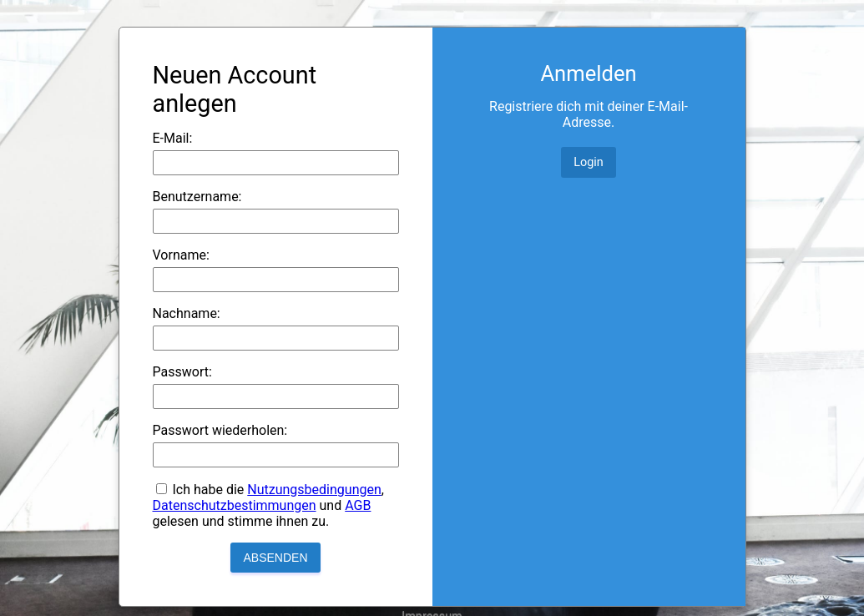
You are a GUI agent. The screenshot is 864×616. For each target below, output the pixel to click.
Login (589, 162)
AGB (358, 505)
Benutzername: (197, 197)
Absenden (275, 558)
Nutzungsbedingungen (314, 490)
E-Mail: (173, 138)
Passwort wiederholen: (220, 430)
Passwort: (182, 372)
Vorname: (181, 255)
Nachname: (187, 313)
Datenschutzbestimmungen (235, 505)
